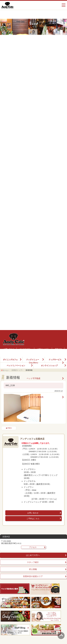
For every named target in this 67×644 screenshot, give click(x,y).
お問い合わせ (33, 513)
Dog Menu (33, 363)
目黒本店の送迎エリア (33, 576)
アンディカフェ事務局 (33, 397)
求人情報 (33, 569)
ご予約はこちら (33, 519)
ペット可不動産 (33, 378)
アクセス (33, 547)
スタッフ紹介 (33, 562)
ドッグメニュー (33, 360)
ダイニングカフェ (10, 360)
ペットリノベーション (16, 366)
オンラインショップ (49, 366)
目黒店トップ (17, 370)
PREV (10, 428)
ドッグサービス (55, 360)
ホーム (5, 370)
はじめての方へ (33, 555)
